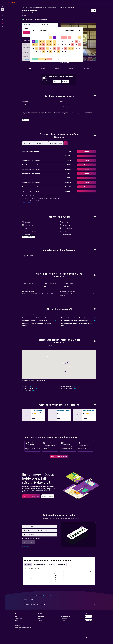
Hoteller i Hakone (63, 7)
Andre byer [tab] (28, 565)
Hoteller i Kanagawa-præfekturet (51, 7)
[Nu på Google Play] (57, 82)
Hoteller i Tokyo (28, 572)
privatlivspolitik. (25, 546)
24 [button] (33, 52)
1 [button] (51, 38)
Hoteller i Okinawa (29, 576)
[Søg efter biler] (2, 13)
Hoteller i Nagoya (28, 578)
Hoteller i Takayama (29, 580)
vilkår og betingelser (47, 545)
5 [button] (40, 41)
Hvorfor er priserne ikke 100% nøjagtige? (60, 605)
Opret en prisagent (83, 447)
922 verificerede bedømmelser (39, 20)
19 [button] (40, 48)
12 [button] (40, 45)
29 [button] (51, 52)
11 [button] (37, 45)
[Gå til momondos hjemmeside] (10, 2)
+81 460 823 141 (26, 18)
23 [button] (54, 48)
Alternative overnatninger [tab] (40, 565)
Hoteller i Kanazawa (64, 582)
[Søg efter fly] (2, 7)
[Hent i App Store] (66, 82)
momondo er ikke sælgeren (60, 599)
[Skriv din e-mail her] (41, 535)
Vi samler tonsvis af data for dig (60, 602)
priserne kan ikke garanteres (49, 595)
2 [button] (54, 38)
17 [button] (33, 48)
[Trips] (2, 20)
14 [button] (47, 45)
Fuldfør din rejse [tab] (61, 565)
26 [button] (40, 52)
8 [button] (51, 41)
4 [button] (37, 41)
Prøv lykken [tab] (52, 565)
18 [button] (37, 48)
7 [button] (47, 41)
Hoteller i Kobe (63, 578)
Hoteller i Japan (39, 7)
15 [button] (51, 45)
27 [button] (44, 52)
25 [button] (37, 52)
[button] (2, 2)
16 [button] (54, 45)
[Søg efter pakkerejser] (2, 16)
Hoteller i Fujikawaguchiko (30, 582)
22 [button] (51, 48)
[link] (59, 456)
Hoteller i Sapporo (64, 580)
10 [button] (33, 45)
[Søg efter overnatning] (2, 10)
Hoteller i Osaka (63, 572)
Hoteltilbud (25, 7)
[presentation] (66, 81)
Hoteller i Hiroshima (64, 576)
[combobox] (41, 526)
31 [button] (33, 55)
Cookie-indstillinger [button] (27, 202)
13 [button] (44, 45)
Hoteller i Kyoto (28, 574)
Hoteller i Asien (32, 7)
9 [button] (54, 41)
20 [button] (44, 48)
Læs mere (64, 196)
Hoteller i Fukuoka (63, 574)
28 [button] (47, 52)
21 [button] (47, 48)
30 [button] (54, 52)
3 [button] (33, 41)
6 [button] (44, 41)
